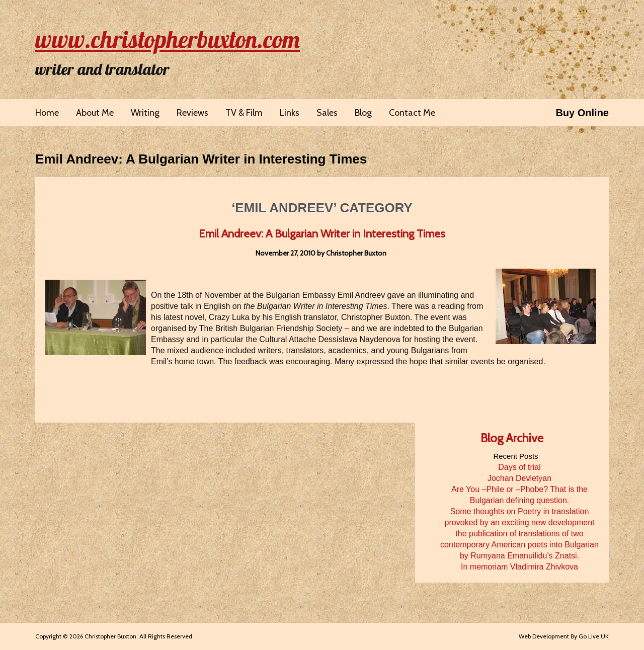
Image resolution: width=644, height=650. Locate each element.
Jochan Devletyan (519, 478)
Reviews (192, 113)
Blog (363, 113)
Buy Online (582, 113)
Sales (327, 113)
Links (290, 113)
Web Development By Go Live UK (564, 636)
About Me (95, 113)
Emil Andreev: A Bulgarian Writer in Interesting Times (201, 159)
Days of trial (519, 467)
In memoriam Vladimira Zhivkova (519, 567)
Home (47, 113)
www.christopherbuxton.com (168, 39)
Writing (145, 113)
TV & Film (244, 113)
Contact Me (412, 113)
